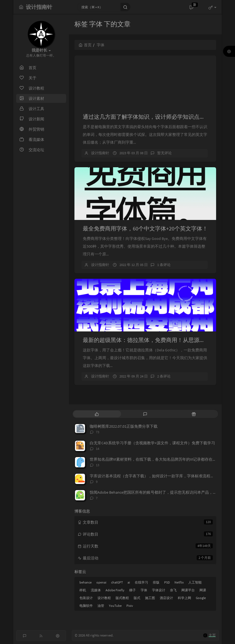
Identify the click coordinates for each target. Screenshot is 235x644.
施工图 (150, 598)
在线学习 (141, 582)
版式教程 (122, 598)
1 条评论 (164, 265)
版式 (137, 598)
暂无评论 (164, 153)
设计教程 (104, 598)
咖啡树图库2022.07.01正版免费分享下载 (124, 426)
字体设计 (159, 590)
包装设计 (86, 598)
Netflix (179, 582)
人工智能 (195, 582)
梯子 (132, 590)
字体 (144, 590)
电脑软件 (86, 606)
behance (86, 582)
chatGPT (117, 582)
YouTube (115, 606)
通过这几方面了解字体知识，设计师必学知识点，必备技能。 (158, 117)
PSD (167, 582)
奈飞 (173, 590)
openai (101, 582)
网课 (203, 590)
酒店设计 (166, 598)
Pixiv (130, 606)
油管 (101, 606)
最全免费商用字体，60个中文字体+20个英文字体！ (145, 228)
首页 (85, 45)
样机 (83, 590)
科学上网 (184, 598)
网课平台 (188, 590)
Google (201, 598)
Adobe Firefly (115, 590)
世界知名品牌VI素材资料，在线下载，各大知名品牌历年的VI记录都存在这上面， (159, 459)
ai (129, 582)
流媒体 (96, 590)
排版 (156, 582)
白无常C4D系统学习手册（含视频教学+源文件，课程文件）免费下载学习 (152, 443)
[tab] (97, 414)
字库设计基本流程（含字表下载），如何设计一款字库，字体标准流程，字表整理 (160, 476)
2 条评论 (164, 376)
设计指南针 (100, 153)
